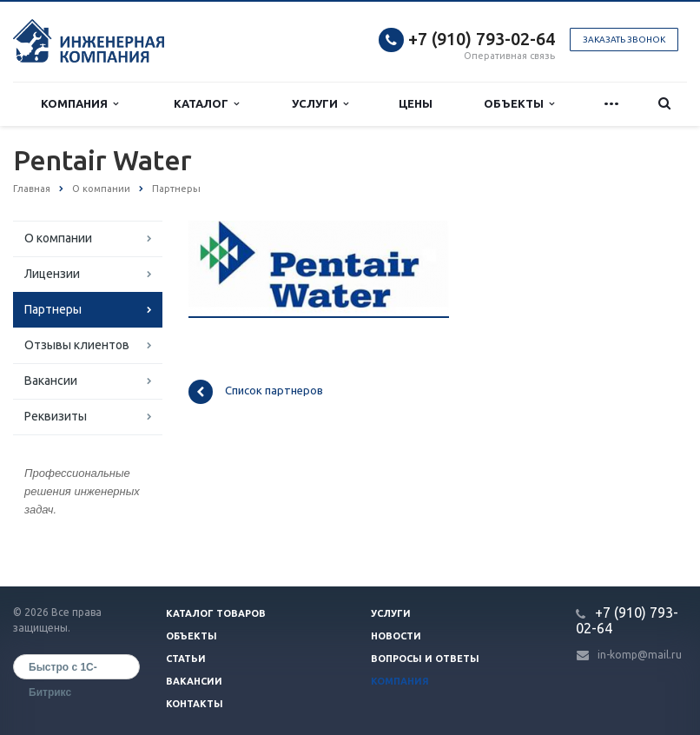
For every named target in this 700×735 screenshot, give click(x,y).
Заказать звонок (624, 40)
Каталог (206, 104)
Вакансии (51, 381)
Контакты (195, 704)
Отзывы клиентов (77, 345)
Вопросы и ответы (425, 659)
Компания (79, 104)
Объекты (519, 104)
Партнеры (53, 309)
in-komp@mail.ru (640, 655)
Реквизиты (56, 416)
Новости (396, 636)
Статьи (186, 659)
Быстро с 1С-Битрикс (63, 670)
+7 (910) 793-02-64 (482, 39)
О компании (58, 238)
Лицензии (52, 274)
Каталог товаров (216, 613)
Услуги (320, 104)
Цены (416, 103)
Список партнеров (256, 392)
